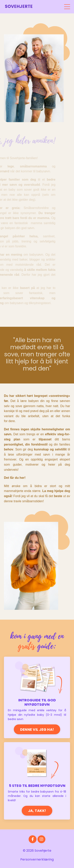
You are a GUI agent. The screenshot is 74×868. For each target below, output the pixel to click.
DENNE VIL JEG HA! (37, 729)
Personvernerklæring (37, 859)
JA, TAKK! (37, 811)
